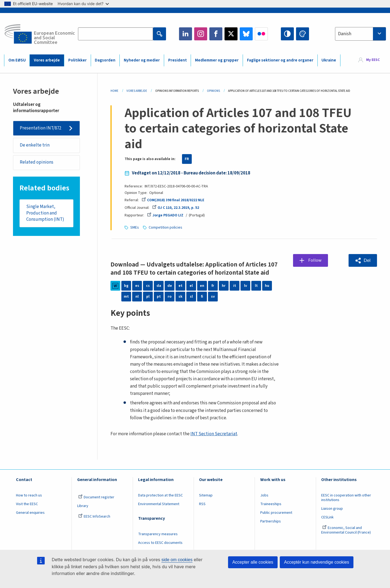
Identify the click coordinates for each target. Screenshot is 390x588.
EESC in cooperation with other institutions (346, 498)
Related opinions (37, 163)
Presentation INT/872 (40, 128)
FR (187, 159)
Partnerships (271, 521)
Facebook (216, 34)
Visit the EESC (27, 504)
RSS (202, 504)
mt (126, 297)
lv (246, 286)
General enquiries (30, 513)
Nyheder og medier (142, 60)
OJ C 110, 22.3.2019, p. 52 (175, 208)
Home (114, 91)
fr (213, 286)
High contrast (287, 34)
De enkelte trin (35, 145)
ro (170, 297)
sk (181, 297)
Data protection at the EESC (160, 495)
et (181, 286)
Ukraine (329, 60)
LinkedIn (186, 34)
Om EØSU (17, 60)
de (170, 286)
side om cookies (177, 560)
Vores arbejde (47, 60)
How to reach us (29, 495)
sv (213, 297)
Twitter (231, 34)
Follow (315, 260)
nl (137, 297)
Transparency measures (158, 534)
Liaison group (332, 509)
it (235, 286)
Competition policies (165, 228)
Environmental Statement (159, 504)
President (178, 60)
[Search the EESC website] (116, 34)
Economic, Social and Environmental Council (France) (346, 530)
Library (83, 506)
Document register (96, 497)
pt (159, 297)
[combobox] (360, 34)
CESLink (327, 517)
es (137, 286)
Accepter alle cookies (253, 562)
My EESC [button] (373, 60)
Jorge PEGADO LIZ (165, 215)
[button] (363, 260)
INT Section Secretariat (214, 434)
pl (148, 297)
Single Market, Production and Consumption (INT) (45, 213)
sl (191, 297)
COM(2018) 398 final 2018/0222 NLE (173, 200)
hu (267, 286)
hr (224, 286)
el (191, 286)
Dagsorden (105, 60)
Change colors (303, 34)
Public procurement (276, 513)
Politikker (77, 60)
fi (202, 297)
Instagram (201, 34)
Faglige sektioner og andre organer (280, 60)
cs (148, 286)
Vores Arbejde (137, 91)
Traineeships (271, 504)
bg (126, 286)
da (159, 286)
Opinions (213, 91)
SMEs (135, 228)
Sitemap (206, 495)
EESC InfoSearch (94, 516)
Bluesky (246, 34)
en (202, 286)
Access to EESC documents (160, 543)
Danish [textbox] (345, 34)
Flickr (261, 34)
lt (256, 286)
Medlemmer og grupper (217, 60)
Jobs (264, 495)
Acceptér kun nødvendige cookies (317, 562)
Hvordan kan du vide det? (83, 4)
